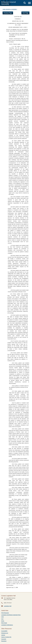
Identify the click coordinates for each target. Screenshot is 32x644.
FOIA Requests (5, 613)
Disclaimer (4, 641)
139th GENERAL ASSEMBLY (10, 9)
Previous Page (8, 13)
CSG (2, 617)
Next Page (25, 13)
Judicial (3, 635)
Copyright (4, 639)
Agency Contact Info (6, 637)
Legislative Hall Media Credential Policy (11, 615)
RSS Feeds (4, 623)
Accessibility (4, 631)
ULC (2, 619)
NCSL (3, 621)
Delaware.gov (5, 633)
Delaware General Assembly (8, 3)
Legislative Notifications (7, 625)
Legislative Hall (8, 606)
